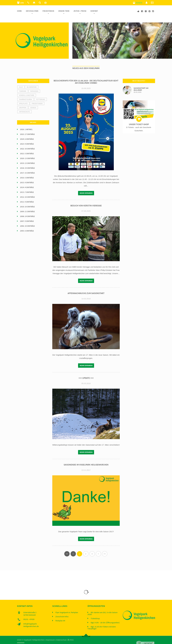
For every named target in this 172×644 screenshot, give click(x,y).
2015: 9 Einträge (27, 177)
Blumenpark (32, 81)
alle (21, 81)
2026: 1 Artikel (26, 124)
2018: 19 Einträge (27, 163)
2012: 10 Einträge (27, 191)
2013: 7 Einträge (27, 187)
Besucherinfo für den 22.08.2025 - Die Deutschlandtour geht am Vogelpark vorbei (86, 76)
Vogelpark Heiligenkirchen (34, 634)
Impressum (50, 634)
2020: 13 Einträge (27, 153)
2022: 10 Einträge (27, 143)
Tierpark (23, 86)
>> (105, 548)
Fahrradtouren (26, 94)
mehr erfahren (86, 188)
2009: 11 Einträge (27, 206)
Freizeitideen (48, 11)
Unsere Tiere (64, 11)
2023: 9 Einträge (27, 138)
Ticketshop (95, 613)
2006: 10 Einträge (27, 220)
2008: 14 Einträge (27, 211)
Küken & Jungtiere (27, 90)
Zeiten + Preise (80, 11)
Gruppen (23, 102)
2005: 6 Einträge (27, 225)
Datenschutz (61, 634)
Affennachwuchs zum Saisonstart (86, 288)
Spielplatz (23, 98)
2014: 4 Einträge (27, 182)
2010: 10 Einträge (27, 201)
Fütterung (41, 94)
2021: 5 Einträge (27, 148)
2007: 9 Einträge (27, 216)
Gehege (33, 102)
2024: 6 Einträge (27, 134)
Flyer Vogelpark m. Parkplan (67, 607)
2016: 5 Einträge (27, 172)
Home (19, 11)
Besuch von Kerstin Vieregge (86, 200)
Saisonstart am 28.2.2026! (141, 83)
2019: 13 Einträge (27, 158)
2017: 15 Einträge (27, 167)
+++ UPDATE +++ (86, 372)
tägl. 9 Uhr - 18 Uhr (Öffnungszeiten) (105, 617)
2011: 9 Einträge (27, 196)
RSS (71, 634)
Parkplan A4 (60, 615)
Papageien (34, 86)
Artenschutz (24, 106)
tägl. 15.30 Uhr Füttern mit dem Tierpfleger (102, 622)
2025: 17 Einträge (27, 129)
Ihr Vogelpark (32, 11)
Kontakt (94, 11)
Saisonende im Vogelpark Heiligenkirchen (86, 459)
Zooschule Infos (62, 611)
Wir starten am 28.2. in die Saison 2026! (103, 608)
